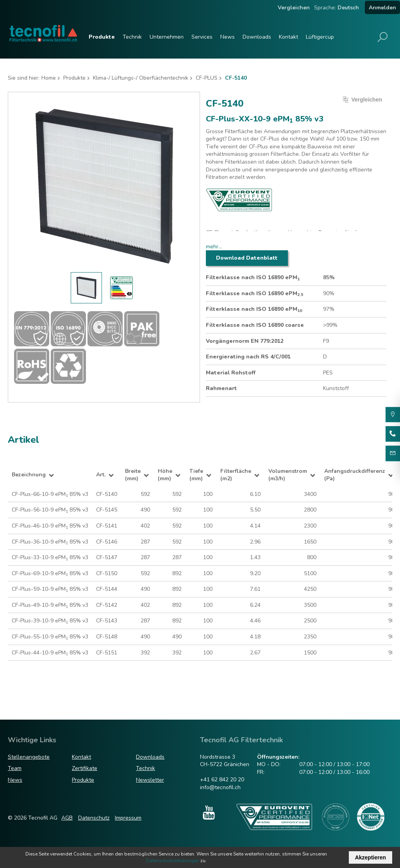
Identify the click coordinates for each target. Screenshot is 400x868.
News (228, 37)
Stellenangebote (29, 757)
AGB (67, 818)
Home (49, 78)
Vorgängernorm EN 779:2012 (245, 341)
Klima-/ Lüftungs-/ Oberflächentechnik (141, 78)
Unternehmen (167, 37)
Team (15, 768)
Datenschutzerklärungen (173, 861)
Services (202, 37)
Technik (132, 37)
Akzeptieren (371, 857)
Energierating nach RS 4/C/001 (248, 357)
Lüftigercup (320, 37)
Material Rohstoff (231, 373)
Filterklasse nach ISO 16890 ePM (253, 278)
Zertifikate (85, 768)
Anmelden (382, 8)
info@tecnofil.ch (220, 787)
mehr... (214, 247)
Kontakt (288, 37)
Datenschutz (94, 818)
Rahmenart (221, 388)
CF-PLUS (207, 78)
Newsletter (150, 780)
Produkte (102, 37)
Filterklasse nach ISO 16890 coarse (255, 325)
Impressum (128, 818)
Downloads (257, 37)
